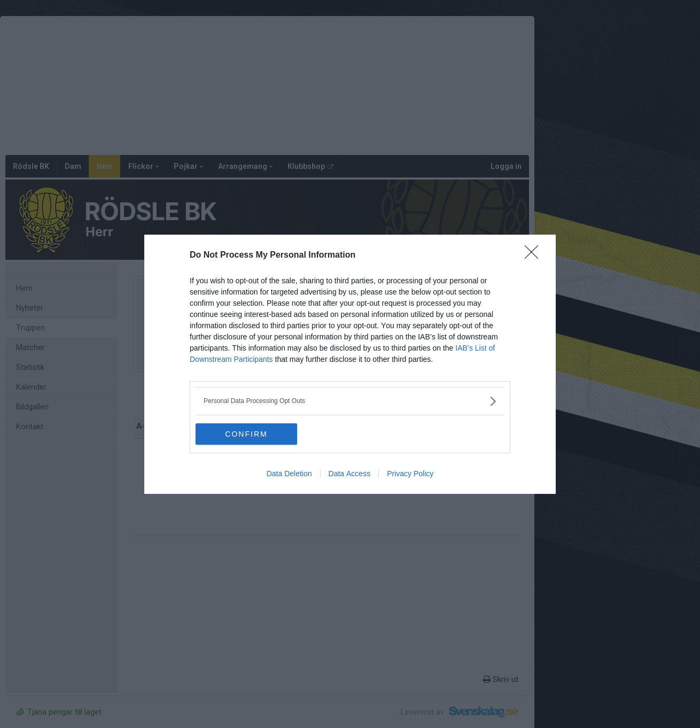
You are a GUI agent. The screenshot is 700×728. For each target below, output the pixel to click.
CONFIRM (246, 434)
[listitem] (350, 401)
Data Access (350, 474)
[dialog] (350, 364)
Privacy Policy (410, 474)
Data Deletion (289, 474)
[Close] (535, 255)
